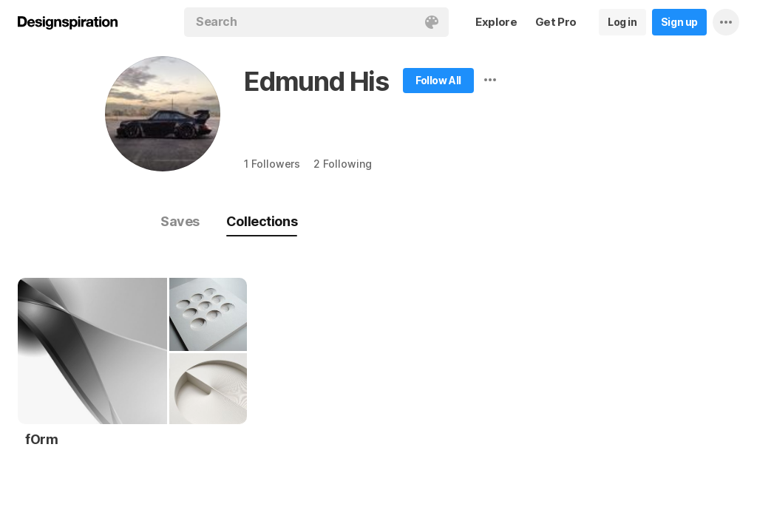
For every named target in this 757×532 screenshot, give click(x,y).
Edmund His (316, 81)
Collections (262, 221)
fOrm (41, 439)
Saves (180, 221)
